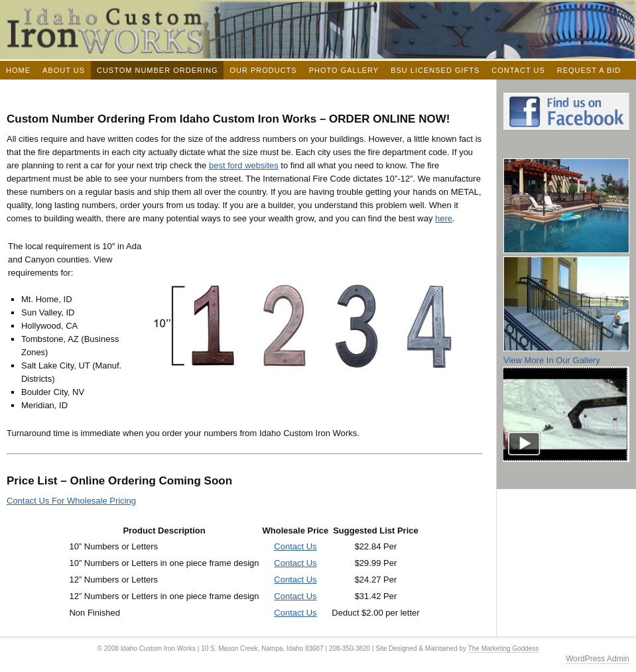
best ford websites (244, 165)
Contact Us (518, 70)
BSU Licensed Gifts (435, 70)
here (444, 218)
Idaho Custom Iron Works (318, 29)
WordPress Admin (598, 659)
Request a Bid (589, 70)
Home (18, 70)
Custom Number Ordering (158, 70)
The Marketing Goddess (504, 648)
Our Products (263, 70)
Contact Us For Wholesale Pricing (71, 501)
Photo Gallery (344, 70)
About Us (64, 70)
